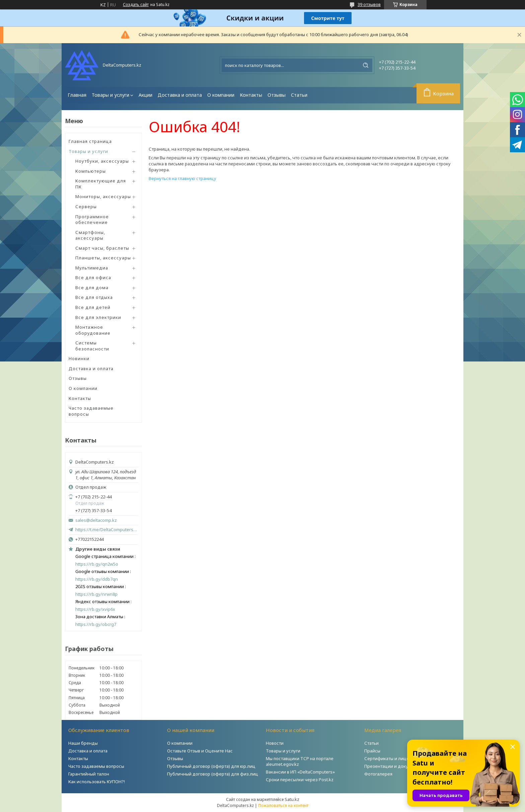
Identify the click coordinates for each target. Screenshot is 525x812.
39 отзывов (369, 4)
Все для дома (92, 288)
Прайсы (372, 751)
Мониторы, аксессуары (103, 196)
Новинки (79, 358)
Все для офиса (93, 277)
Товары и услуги (110, 95)
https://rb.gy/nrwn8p (96, 594)
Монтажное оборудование (93, 330)
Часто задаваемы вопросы (96, 766)
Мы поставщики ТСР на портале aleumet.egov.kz (300, 761)
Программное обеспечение (92, 220)
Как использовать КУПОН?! (97, 782)
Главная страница (90, 141)
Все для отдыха (94, 297)
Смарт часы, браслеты (102, 248)
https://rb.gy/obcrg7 (96, 624)
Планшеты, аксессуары (103, 258)
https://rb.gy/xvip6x (95, 609)
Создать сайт (136, 5)
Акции (145, 95)
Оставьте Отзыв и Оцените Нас (200, 751)
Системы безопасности (92, 346)
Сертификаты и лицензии (392, 758)
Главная (77, 95)
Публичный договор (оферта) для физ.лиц (213, 774)
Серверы (86, 207)
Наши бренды (83, 743)
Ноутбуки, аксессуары (102, 161)
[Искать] (366, 65)
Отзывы (277, 95)
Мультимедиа (92, 268)
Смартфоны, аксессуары (90, 235)
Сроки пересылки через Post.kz (300, 780)
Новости (275, 743)
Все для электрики (98, 317)
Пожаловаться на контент (283, 805)
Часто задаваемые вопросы (91, 411)
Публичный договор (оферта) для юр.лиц (211, 766)
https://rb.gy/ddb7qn (97, 579)
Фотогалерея (378, 774)
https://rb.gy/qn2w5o (97, 564)
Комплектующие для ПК (101, 184)
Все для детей (93, 307)
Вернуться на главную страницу (182, 178)
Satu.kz (292, 799)
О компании (221, 95)
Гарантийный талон (89, 774)
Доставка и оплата (180, 95)
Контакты (251, 95)
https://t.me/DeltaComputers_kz (107, 530)
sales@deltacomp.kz (96, 520)
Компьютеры (91, 171)
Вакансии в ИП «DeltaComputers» (300, 772)
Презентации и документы (393, 766)
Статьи (299, 95)
